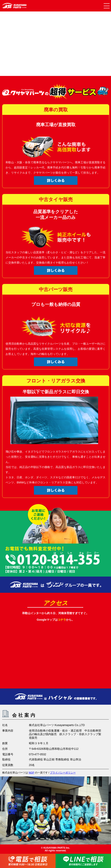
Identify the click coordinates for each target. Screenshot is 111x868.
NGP (32, 773)
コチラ (62, 620)
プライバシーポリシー (63, 773)
